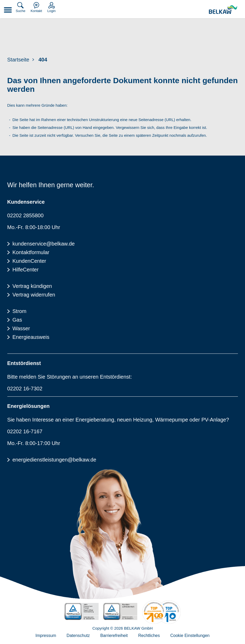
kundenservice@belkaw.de (44, 244)
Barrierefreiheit (114, 636)
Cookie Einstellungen (190, 636)
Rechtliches (149, 636)
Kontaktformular (31, 252)
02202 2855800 (25, 215)
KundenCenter (29, 261)
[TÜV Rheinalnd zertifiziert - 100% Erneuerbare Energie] (81, 611)
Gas (17, 320)
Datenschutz (78, 636)
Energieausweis (31, 337)
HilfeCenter (26, 270)
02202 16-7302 (25, 389)
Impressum (46, 636)
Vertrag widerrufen (34, 295)
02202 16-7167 (25, 431)
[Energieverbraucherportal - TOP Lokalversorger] (162, 612)
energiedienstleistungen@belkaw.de (55, 460)
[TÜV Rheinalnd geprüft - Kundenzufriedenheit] (120, 611)
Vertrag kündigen (32, 286)
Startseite (18, 60)
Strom (19, 311)
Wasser (21, 328)
